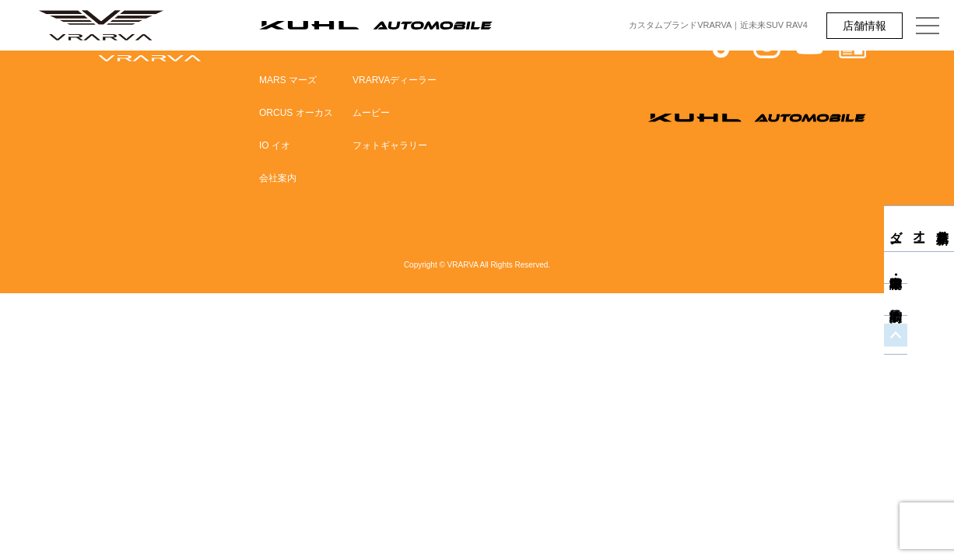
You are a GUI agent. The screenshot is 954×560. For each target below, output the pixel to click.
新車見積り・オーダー (943, 229)
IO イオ (275, 145)
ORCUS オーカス (296, 113)
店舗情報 (865, 26)
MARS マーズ (288, 80)
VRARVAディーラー (395, 80)
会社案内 (278, 178)
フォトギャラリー (390, 145)
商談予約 (942, 314)
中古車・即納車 (942, 282)
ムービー (371, 113)
